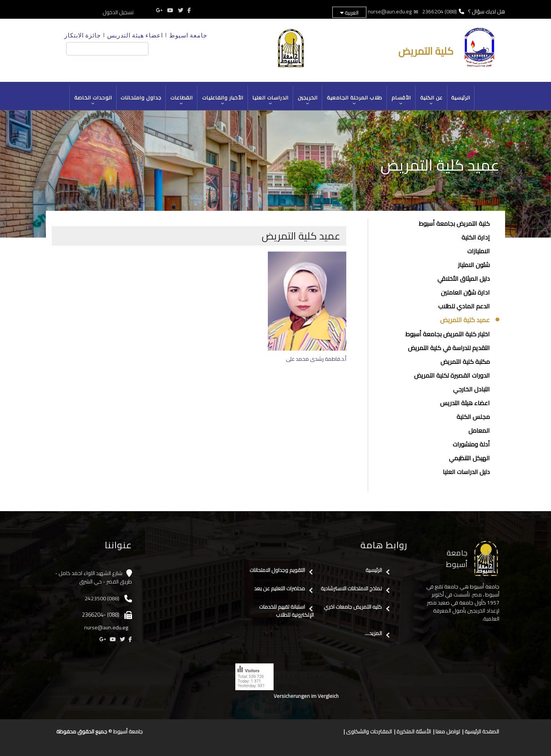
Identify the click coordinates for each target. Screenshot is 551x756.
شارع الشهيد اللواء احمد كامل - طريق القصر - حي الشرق (94, 578)
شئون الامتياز (474, 265)
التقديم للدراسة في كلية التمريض (449, 348)
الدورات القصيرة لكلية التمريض (452, 375)
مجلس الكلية (473, 417)
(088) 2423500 (102, 598)
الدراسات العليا (271, 100)
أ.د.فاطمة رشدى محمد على (316, 359)
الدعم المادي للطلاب (464, 306)
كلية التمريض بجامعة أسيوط (454, 223)
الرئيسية (461, 98)
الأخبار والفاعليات (223, 100)
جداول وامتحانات (141, 98)
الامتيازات (478, 251)
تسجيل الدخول (118, 12)
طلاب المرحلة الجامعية (355, 100)
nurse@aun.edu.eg (390, 11)
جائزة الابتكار (83, 35)
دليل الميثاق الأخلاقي (464, 279)
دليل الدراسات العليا (466, 472)
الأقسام (401, 100)
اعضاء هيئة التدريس (135, 35)
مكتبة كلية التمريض (465, 362)
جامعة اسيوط (188, 35)
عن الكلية (432, 100)
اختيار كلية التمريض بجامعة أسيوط (447, 334)
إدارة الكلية (476, 237)
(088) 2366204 (439, 11)
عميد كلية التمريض (465, 320)
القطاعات (182, 100)
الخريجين (308, 100)
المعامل (479, 430)
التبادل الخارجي (471, 389)
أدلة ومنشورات (471, 444)
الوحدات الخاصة (93, 100)
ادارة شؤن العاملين (465, 292)
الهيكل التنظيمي (469, 458)
